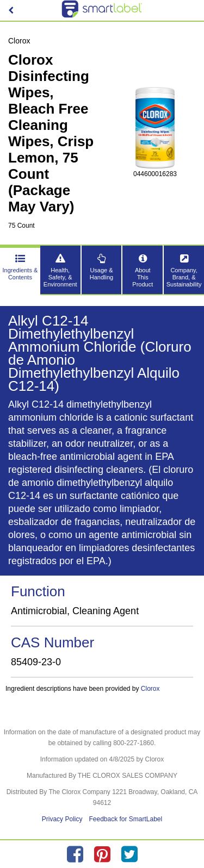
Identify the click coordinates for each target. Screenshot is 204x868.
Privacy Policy (62, 819)
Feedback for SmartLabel (125, 819)
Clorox (150, 689)
